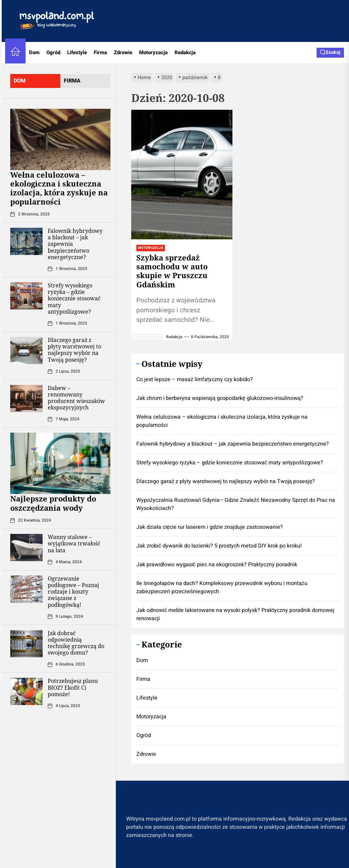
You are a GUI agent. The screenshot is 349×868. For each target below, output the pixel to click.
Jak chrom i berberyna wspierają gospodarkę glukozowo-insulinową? (220, 398)
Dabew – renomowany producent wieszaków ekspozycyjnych (76, 398)
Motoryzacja (153, 53)
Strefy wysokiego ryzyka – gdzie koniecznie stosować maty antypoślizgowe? (74, 298)
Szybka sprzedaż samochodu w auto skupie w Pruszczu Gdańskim (172, 271)
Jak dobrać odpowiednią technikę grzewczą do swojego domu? (76, 643)
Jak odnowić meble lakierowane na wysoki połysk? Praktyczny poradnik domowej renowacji (235, 614)
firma (72, 81)
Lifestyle (77, 53)
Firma (100, 53)
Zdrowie (123, 53)
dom (20, 81)
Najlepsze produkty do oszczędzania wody (53, 503)
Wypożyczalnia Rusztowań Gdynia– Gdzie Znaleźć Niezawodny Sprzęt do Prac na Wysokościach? (236, 504)
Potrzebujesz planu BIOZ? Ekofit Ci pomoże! (73, 687)
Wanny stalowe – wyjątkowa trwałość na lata (74, 543)
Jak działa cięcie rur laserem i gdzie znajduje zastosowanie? (210, 527)
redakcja (174, 337)
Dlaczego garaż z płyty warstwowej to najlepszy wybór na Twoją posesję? (74, 350)
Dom (34, 53)
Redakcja (185, 53)
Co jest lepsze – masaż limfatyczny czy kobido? (195, 379)
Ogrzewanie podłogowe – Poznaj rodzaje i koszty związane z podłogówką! (73, 592)
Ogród (53, 53)
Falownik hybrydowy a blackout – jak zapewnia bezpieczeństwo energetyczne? (233, 444)
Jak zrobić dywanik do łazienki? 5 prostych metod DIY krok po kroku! (219, 546)
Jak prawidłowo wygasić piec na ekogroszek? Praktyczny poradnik (217, 565)
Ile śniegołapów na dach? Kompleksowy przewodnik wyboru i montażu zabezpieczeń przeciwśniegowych (222, 587)
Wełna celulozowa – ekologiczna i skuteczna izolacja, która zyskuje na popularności (59, 188)
